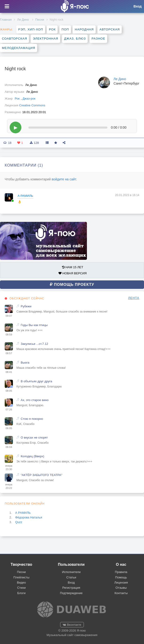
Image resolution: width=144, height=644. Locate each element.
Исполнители (71, 572)
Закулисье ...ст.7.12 (34, 344)
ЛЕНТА (134, 298)
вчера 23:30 (9, 468)
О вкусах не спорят (34, 437)
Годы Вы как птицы (34, 325)
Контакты (121, 593)
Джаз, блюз (75, 39)
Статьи (71, 577)
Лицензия (121, 583)
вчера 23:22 (9, 486)
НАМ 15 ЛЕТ (73, 267)
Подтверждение (71, 593)
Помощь (121, 577)
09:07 (9, 316)
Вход (71, 583)
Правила (121, 572)
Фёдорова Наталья (29, 517)
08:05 (9, 391)
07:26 (9, 409)
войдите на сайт (64, 179)
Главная (6, 20)
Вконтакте (72, 625)
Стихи (21, 588)
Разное (98, 39)
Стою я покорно (32, 419)
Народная (84, 29)
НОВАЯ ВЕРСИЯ (73, 273)
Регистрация (71, 588)
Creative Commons (32, 105)
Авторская (110, 29)
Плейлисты (21, 577)
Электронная (46, 39)
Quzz (19, 522)
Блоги (21, 593)
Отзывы (121, 588)
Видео (21, 583)
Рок (52, 29)
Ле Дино (23, 20)
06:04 (9, 447)
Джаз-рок (29, 99)
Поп (65, 29)
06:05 (9, 428)
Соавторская (14, 39)
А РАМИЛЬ (25, 196)
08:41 (9, 372)
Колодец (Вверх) (32, 456)
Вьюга (25, 363)
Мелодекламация (19, 48)
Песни (40, 20)
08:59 (9, 335)
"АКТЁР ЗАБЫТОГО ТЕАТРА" (41, 475)
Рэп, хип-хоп (31, 29)
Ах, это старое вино (35, 400)
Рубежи (26, 306)
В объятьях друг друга (36, 381)
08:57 (9, 353)
